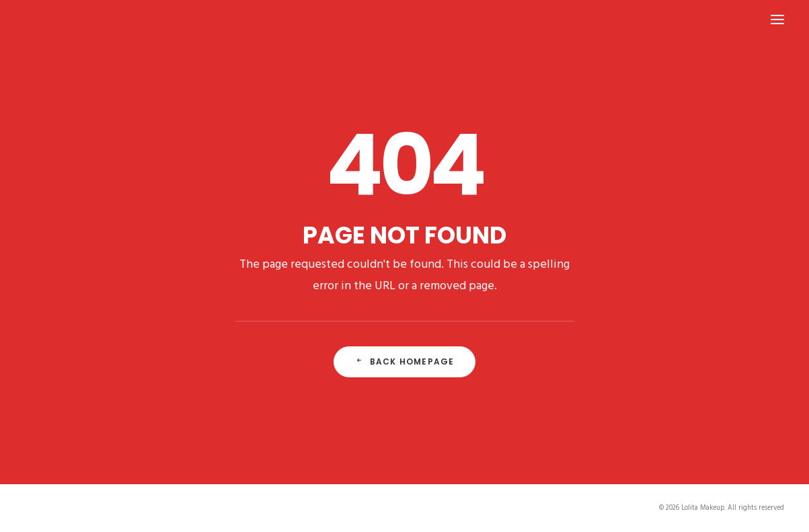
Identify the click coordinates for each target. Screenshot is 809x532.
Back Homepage (405, 362)
